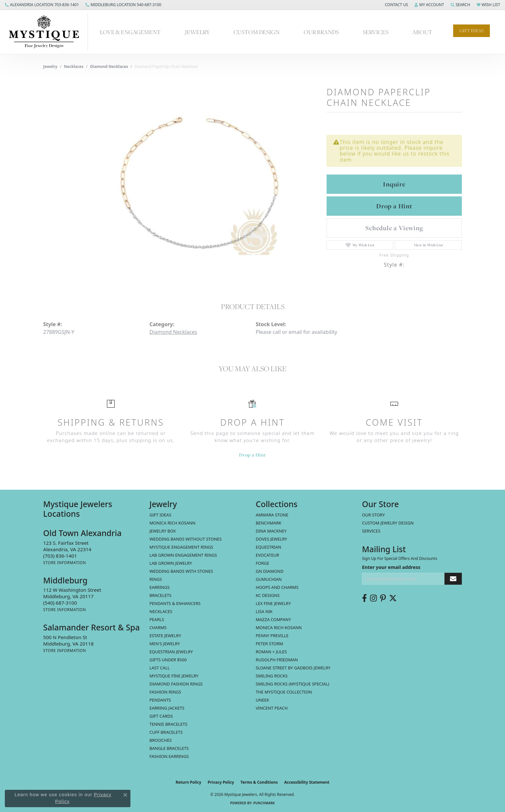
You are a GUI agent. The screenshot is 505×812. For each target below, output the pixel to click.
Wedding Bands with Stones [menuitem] (181, 571)
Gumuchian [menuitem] (269, 579)
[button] (396, 5)
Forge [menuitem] (262, 563)
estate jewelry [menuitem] (165, 636)
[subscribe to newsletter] (453, 579)
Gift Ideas (472, 31)
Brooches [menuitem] (161, 740)
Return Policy (188, 782)
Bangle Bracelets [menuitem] (169, 748)
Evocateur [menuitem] (267, 555)
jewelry (50, 66)
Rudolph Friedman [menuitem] (277, 660)
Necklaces (74, 66)
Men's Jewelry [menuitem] (165, 644)
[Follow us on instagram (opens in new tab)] (373, 598)
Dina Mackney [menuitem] (271, 531)
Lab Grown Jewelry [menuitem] (171, 563)
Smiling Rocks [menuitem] (272, 676)
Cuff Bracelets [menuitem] (166, 732)
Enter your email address (391, 567)
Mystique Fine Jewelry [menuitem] (174, 676)
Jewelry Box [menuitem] (163, 531)
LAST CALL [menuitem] (160, 668)
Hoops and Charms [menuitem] (277, 587)
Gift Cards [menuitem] (161, 716)
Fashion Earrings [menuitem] (169, 756)
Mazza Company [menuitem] (273, 619)
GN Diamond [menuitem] (270, 571)
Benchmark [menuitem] (269, 523)
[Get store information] (65, 563)
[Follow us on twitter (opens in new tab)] (393, 598)
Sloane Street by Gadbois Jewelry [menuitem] (293, 668)
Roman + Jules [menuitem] (271, 652)
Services (376, 32)
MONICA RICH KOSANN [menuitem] (172, 523)
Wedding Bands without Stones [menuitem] (186, 539)
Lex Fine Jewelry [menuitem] (273, 603)
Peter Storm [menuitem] (269, 644)
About (422, 32)
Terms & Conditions (259, 782)
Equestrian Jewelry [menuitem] (171, 652)
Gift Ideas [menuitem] (160, 515)
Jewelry (197, 32)
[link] (42, 5)
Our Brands (321, 32)
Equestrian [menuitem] (268, 547)
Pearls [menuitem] (157, 619)
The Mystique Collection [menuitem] (284, 692)
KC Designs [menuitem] (268, 595)
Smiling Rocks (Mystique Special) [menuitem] (292, 684)
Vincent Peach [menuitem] (272, 708)
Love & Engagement (130, 32)
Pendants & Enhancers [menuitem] (175, 603)
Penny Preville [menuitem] (272, 636)
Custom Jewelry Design (388, 523)
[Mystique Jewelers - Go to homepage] (47, 32)
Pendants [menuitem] (160, 700)
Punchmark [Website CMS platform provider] (264, 803)
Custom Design (257, 32)
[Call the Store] (60, 556)
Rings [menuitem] (156, 579)
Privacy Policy (221, 782)
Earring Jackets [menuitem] (167, 708)
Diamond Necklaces (109, 66)
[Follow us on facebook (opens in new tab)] (364, 598)
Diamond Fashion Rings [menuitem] (176, 684)
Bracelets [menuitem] (160, 595)
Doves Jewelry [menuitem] (271, 539)
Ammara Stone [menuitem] (272, 515)
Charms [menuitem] (158, 628)
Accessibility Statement (307, 782)
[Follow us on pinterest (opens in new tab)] (383, 598)
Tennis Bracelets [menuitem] (168, 724)
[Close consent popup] (125, 795)
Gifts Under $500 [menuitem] (168, 660)
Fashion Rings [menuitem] (165, 692)
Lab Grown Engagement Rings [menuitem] (183, 555)
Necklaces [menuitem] (161, 611)
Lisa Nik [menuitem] (264, 611)
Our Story (373, 515)
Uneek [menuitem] (262, 700)
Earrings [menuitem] (160, 587)
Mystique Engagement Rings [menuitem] (181, 547)
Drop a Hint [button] (394, 206)
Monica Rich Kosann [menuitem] (279, 628)
